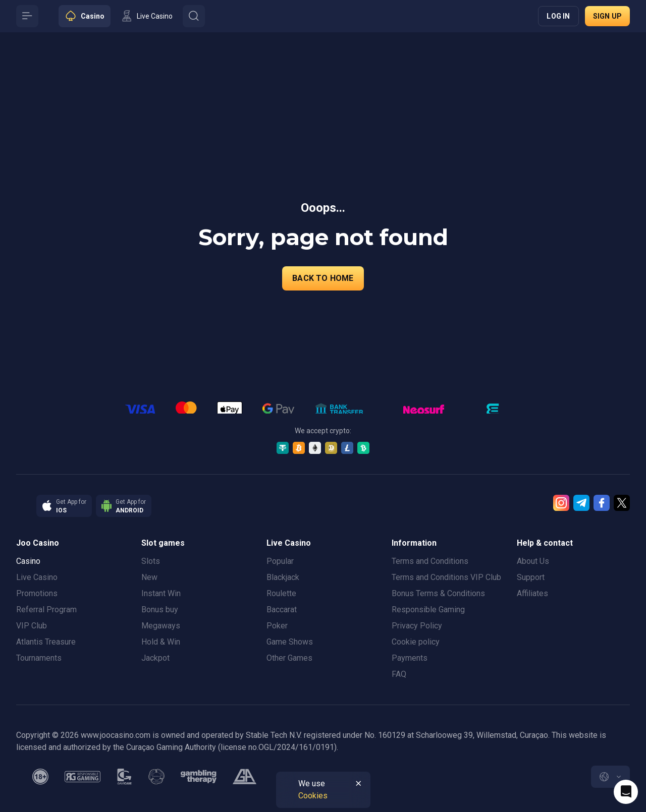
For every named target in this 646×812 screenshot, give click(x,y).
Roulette (281, 593)
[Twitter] (622, 503)
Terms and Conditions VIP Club (446, 577)
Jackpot (155, 658)
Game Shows (290, 642)
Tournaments (39, 658)
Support (531, 577)
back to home (323, 278)
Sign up (607, 16)
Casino (28, 561)
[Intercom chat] (626, 792)
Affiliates (532, 593)
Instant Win (161, 593)
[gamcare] (125, 777)
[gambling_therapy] (199, 777)
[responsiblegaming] (83, 777)
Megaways (161, 626)
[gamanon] (156, 777)
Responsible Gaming (428, 610)
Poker (277, 626)
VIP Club (32, 626)
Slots (151, 561)
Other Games (289, 658)
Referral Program (46, 610)
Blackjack (283, 577)
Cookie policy (416, 642)
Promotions (37, 593)
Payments (410, 658)
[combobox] (610, 777)
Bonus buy (160, 610)
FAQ (399, 674)
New (149, 577)
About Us (533, 561)
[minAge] (40, 777)
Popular (280, 561)
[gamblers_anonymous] (245, 777)
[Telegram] (581, 503)
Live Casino (37, 577)
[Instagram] (561, 503)
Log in (558, 16)
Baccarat (282, 610)
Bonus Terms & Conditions (438, 593)
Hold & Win (161, 642)
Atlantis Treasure (46, 642)
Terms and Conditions (430, 561)
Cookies (313, 796)
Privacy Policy (417, 626)
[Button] (27, 16)
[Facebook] (602, 503)
